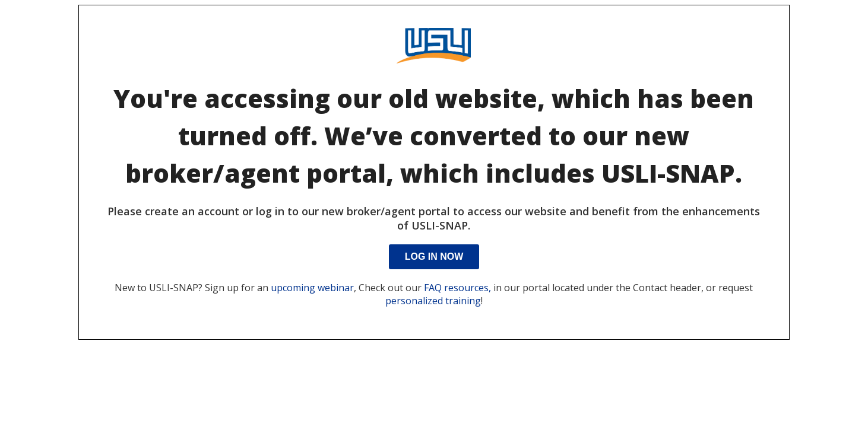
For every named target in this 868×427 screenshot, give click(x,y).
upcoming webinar (312, 288)
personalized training (433, 301)
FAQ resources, (457, 288)
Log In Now (434, 256)
